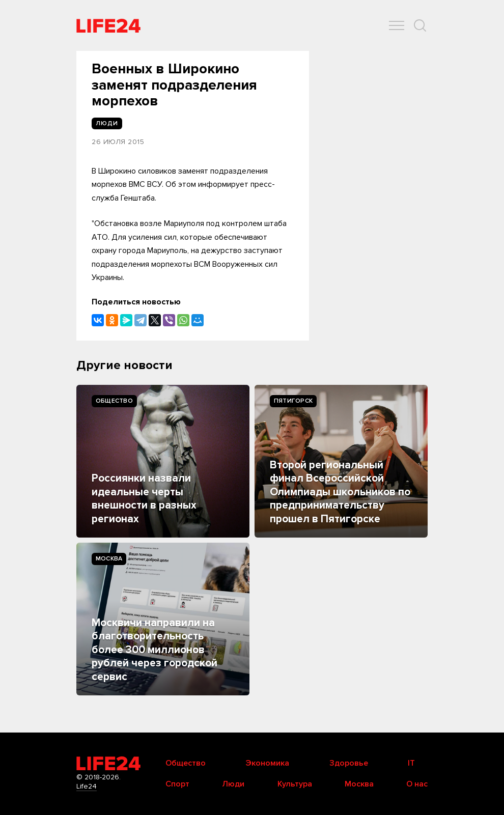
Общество (114, 401)
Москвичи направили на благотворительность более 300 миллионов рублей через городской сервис (155, 650)
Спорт (177, 784)
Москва (109, 559)
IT (411, 763)
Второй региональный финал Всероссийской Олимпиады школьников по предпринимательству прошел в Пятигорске (340, 492)
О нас (417, 784)
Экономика (267, 763)
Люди (233, 784)
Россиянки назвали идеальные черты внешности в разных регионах (144, 498)
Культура (295, 784)
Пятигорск (293, 401)
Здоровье (349, 763)
